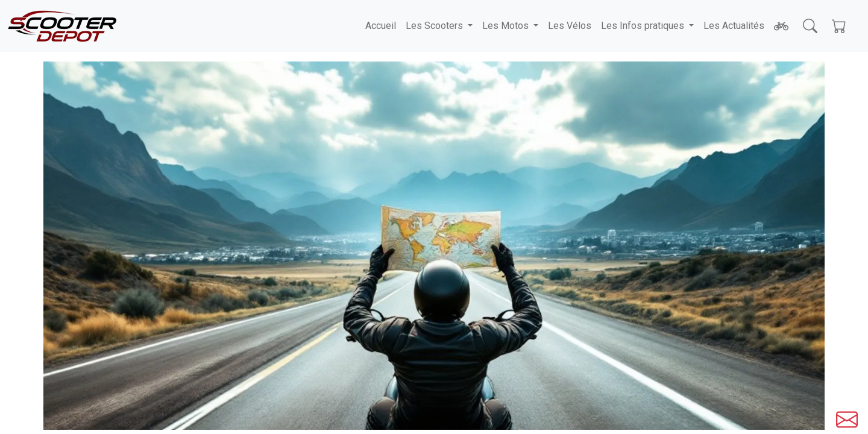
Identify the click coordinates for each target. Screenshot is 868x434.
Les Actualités (734, 26)
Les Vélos (570, 26)
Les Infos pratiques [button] (644, 26)
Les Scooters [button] (436, 26)
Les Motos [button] (507, 26)
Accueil (381, 26)
